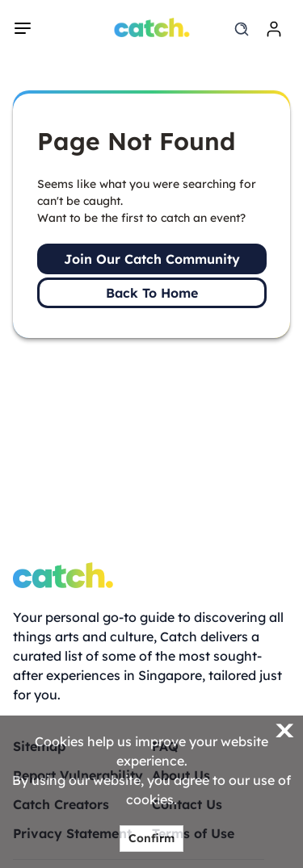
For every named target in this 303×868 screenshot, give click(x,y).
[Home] (151, 27)
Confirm (151, 838)
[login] (274, 29)
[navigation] (23, 28)
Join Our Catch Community (152, 259)
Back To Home (152, 293)
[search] (242, 29)
